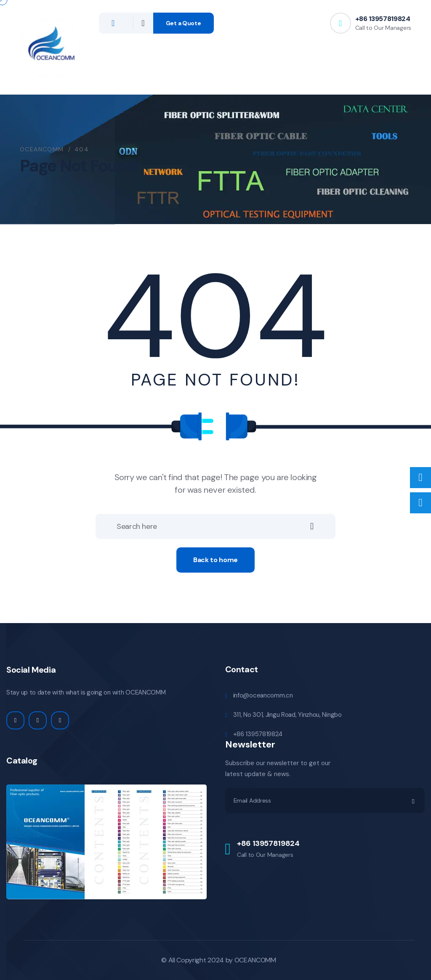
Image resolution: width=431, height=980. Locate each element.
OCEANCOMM (255, 960)
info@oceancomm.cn (263, 695)
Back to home (215, 560)
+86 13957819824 (383, 19)
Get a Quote (184, 23)
